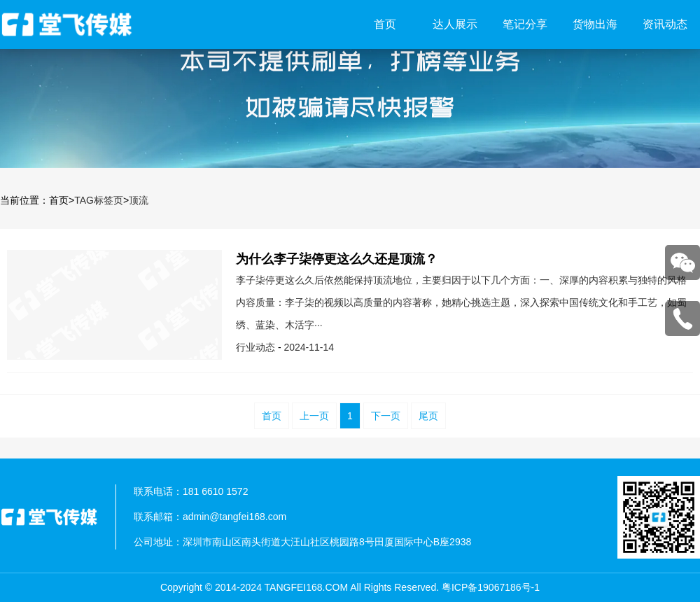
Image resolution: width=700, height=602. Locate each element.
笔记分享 (525, 24)
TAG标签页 (99, 200)
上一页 (314, 416)
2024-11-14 (309, 347)
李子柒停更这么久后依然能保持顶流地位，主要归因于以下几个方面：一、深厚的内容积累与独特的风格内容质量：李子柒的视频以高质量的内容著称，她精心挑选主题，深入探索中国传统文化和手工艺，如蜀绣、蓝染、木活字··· (461, 302)
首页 (385, 24)
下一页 (386, 416)
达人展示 (455, 24)
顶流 (139, 200)
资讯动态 (665, 24)
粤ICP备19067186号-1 (491, 587)
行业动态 (255, 347)
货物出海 (595, 24)
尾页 (428, 416)
